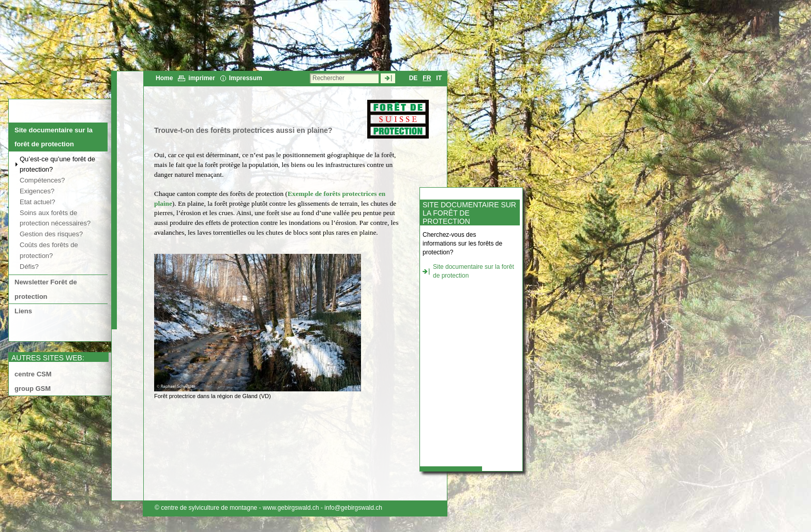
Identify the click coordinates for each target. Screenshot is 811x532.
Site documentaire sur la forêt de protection (54, 137)
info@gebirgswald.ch (353, 508)
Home (164, 78)
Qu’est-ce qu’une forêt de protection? (57, 164)
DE (414, 78)
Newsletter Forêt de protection (46, 289)
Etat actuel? (37, 202)
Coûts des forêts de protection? (49, 250)
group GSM (33, 389)
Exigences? (37, 191)
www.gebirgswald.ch (291, 508)
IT (439, 78)
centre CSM (33, 374)
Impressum (246, 78)
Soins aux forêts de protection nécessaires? (55, 218)
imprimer (201, 78)
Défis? (29, 267)
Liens (23, 311)
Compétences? (42, 180)
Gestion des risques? (51, 234)
